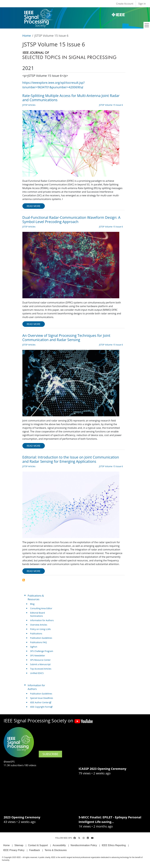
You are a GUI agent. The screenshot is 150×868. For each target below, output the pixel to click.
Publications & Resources (36, 597)
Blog (32, 604)
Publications (36, 634)
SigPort (34, 647)
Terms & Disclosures (56, 850)
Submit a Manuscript (40, 664)
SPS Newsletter (38, 656)
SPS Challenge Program (42, 651)
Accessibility (59, 845)
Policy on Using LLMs (40, 629)
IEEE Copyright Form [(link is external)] (41, 707)
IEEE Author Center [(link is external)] (41, 702)
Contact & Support (38, 845)
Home (27, 36)
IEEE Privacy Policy (14, 850)
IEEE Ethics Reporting (114, 845)
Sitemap (19, 845)
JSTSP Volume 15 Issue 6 (111, 105)
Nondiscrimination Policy (84, 845)
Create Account (125, 4)
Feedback (35, 850)
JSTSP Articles (29, 105)
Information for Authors (42, 620)
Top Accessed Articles (41, 669)
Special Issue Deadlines (42, 698)
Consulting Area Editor (41, 608)
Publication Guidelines (41, 638)
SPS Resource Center (40, 660)
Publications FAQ (38, 642)
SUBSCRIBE (50, 754)
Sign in (142, 4)
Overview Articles (39, 625)
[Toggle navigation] (147, 25)
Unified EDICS (37, 673)
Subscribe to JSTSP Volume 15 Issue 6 (24, 580)
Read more (34, 206)
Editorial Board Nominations (37, 614)
